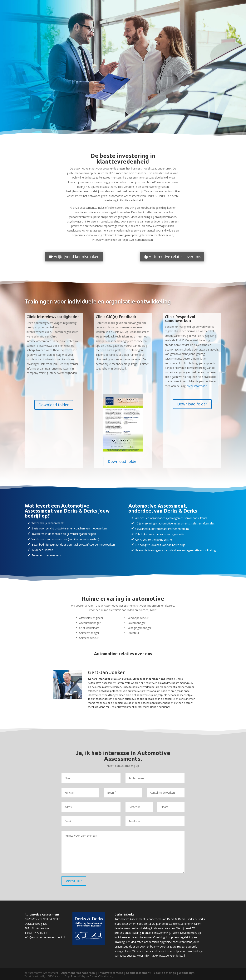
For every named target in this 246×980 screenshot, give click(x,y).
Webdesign (187, 973)
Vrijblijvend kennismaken (77, 257)
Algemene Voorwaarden (78, 973)
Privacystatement (110, 973)
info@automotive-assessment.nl (45, 937)
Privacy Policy (78, 976)
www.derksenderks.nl (172, 956)
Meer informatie (197, 386)
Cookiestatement (138, 973)
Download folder (54, 405)
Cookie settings (165, 973)
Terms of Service (99, 976)
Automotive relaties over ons (175, 257)
